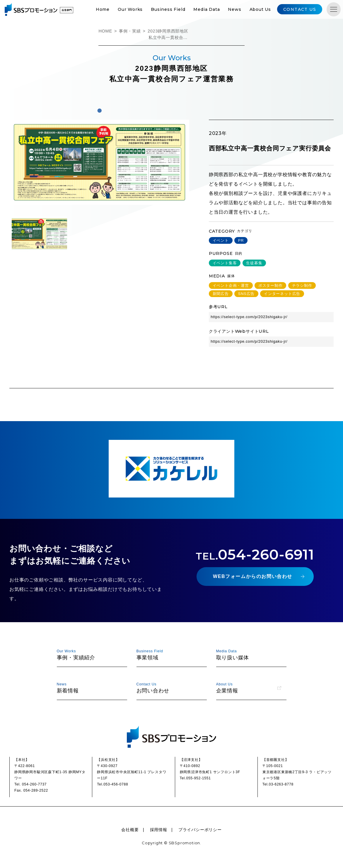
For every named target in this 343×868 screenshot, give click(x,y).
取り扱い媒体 (249, 655)
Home (103, 9)
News (234, 9)
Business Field (168, 9)
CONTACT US (300, 9)
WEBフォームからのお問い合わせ (253, 576)
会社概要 (130, 830)
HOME (105, 31)
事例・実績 (130, 31)
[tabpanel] (99, 162)
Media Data (207, 9)
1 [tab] (99, 111)
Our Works (130, 9)
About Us (260, 9)
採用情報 (159, 830)
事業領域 (169, 655)
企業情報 (249, 688)
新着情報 (89, 688)
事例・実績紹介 (89, 655)
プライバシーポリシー (200, 830)
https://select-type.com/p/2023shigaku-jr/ (249, 317)
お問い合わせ (169, 688)
